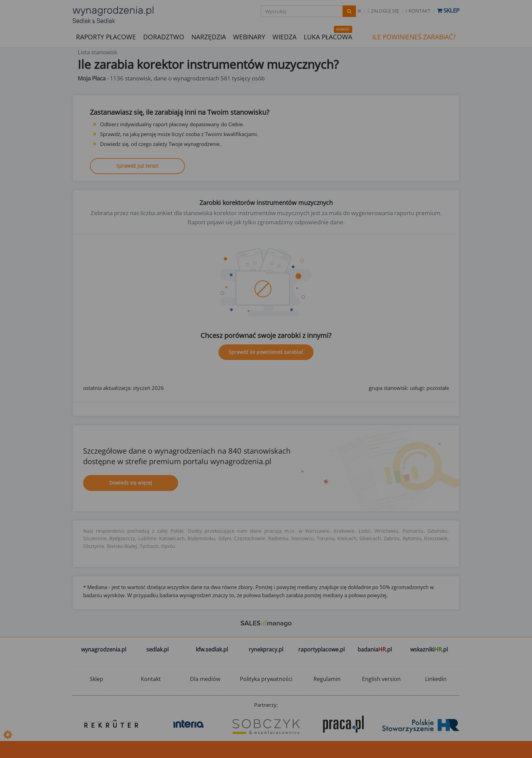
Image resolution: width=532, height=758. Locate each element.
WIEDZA (284, 37)
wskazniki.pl (429, 649)
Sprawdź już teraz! (137, 166)
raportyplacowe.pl (321, 649)
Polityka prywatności (266, 679)
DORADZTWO (164, 37)
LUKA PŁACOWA (328, 37)
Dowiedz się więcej (131, 483)
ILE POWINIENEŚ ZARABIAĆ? (414, 37)
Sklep (448, 10)
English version (381, 679)
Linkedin (436, 679)
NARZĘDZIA (209, 36)
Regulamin (327, 679)
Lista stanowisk (98, 52)
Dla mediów (205, 679)
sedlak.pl (157, 649)
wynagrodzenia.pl (104, 649)
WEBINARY (249, 36)
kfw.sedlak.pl (212, 649)
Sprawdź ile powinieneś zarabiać (266, 352)
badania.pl (375, 649)
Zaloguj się (383, 11)
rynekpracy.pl (266, 649)
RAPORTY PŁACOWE (106, 36)
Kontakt (418, 11)
